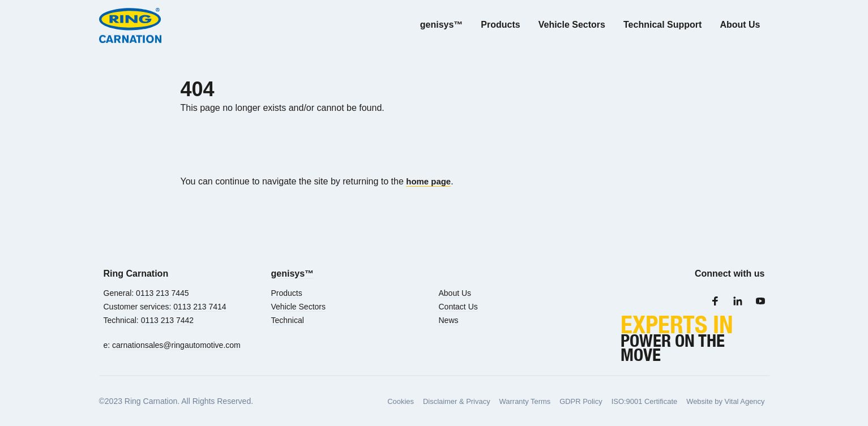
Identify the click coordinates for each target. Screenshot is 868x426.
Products (287, 293)
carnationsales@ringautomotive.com (176, 345)
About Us (455, 293)
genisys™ (293, 274)
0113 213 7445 (162, 293)
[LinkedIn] (738, 301)
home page (430, 181)
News (449, 320)
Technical (288, 320)
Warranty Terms (507, 401)
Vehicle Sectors (299, 307)
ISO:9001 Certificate (635, 401)
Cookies (375, 401)
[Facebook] (715, 301)
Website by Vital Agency (722, 401)
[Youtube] (760, 301)
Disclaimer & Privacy (434, 401)
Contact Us (458, 307)
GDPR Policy (567, 401)
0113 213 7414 (200, 307)
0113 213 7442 (167, 320)
